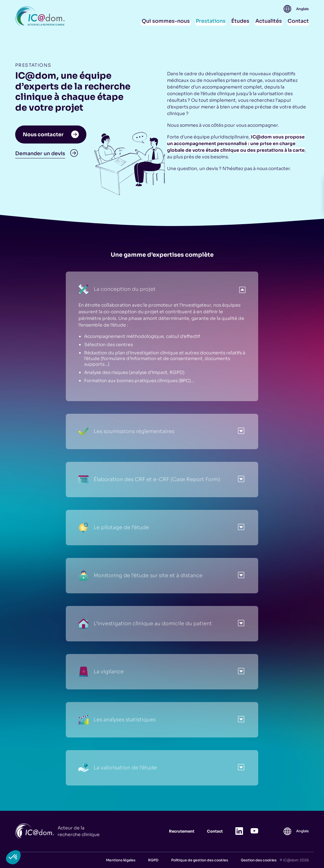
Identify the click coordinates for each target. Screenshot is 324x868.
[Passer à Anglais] (302, 9)
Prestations (211, 21)
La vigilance (101, 672)
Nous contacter (51, 134)
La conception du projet (117, 289)
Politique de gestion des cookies (200, 860)
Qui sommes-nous (166, 21)
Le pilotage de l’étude (114, 528)
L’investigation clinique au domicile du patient (145, 624)
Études (240, 21)
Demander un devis (47, 153)
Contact (298, 21)
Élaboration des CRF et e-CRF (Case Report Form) (149, 480)
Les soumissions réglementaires (126, 431)
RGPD (153, 860)
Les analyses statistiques (117, 720)
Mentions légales (121, 860)
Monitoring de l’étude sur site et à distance (140, 576)
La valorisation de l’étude (118, 768)
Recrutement (182, 831)
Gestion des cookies (259, 860)
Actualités (269, 21)
